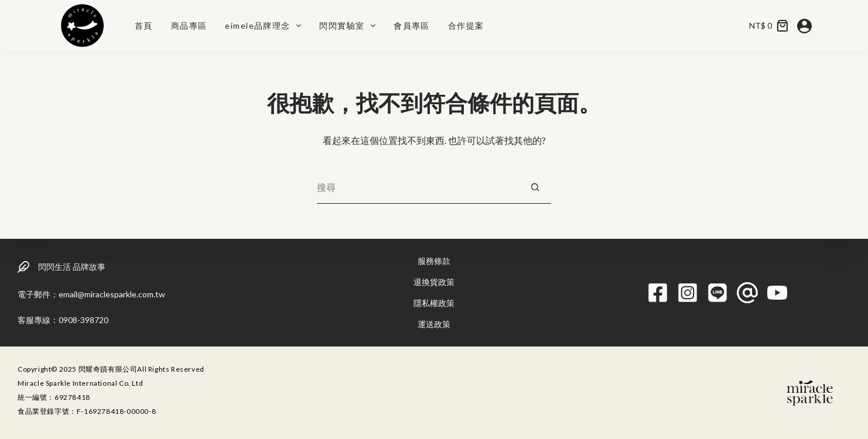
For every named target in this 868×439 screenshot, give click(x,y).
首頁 (144, 25)
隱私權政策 (434, 303)
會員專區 (412, 25)
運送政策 (434, 324)
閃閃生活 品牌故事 (72, 267)
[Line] (717, 293)
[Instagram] (688, 293)
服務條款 (434, 261)
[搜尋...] (418, 188)
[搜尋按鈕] (535, 188)
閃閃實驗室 (350, 26)
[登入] (804, 26)
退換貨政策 (434, 282)
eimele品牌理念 (265, 26)
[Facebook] (658, 293)
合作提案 (466, 25)
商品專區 (189, 25)
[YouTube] (777, 293)
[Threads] (747, 293)
